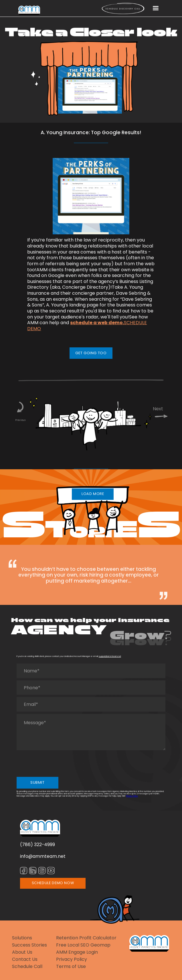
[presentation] (60, 763)
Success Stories (29, 945)
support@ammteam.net (110, 656)
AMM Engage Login (77, 952)
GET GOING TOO (91, 353)
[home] (29, 10)
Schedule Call (27, 967)
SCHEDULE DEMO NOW (53, 883)
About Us (22, 952)
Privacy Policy (132, 796)
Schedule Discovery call (123, 9)
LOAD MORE (93, 494)
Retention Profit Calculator (86, 938)
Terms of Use (71, 967)
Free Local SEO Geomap (83, 945)
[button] (156, 9)
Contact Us (25, 960)
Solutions (22, 938)
